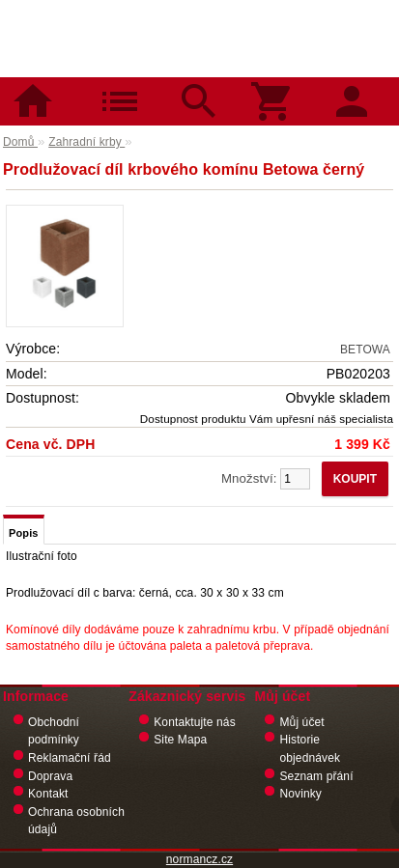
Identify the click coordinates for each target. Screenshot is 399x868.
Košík (280, 87)
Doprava (50, 776)
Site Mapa (180, 740)
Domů (40, 87)
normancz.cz (199, 859)
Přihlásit (359, 87)
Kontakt (48, 794)
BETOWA (365, 350)
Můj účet (301, 722)
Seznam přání (316, 776)
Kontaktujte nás (195, 722)
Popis (24, 533)
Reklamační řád (70, 758)
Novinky (300, 794)
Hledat (199, 87)
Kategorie (120, 87)
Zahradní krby (86, 142)
